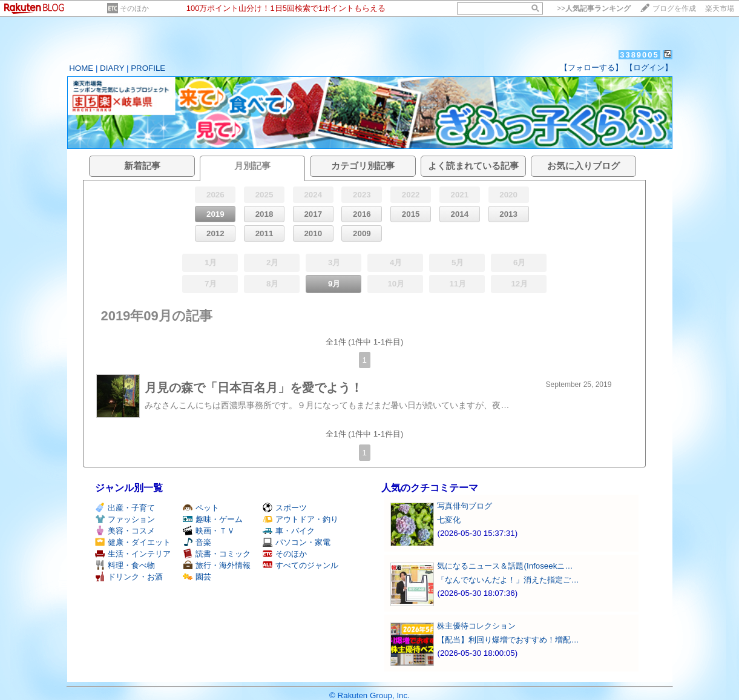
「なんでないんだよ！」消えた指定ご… (508, 580)
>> (594, 8)
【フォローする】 (591, 68)
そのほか (134, 8)
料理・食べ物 (125, 565)
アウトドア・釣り (301, 519)
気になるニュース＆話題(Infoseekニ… (505, 566)
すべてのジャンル (301, 565)
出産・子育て (125, 508)
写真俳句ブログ (465, 506)
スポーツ (285, 508)
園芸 (197, 577)
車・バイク (289, 531)
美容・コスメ (125, 531)
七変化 (449, 520)
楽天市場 (720, 8)
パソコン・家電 (297, 542)
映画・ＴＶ (209, 531)
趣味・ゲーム (213, 519)
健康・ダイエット (133, 542)
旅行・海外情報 (217, 565)
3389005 (639, 55)
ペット (201, 508)
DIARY (112, 68)
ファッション (125, 519)
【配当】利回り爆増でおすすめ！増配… (508, 640)
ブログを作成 (674, 8)
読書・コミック (217, 554)
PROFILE (148, 68)
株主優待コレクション (476, 626)
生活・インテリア (133, 554)
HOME (81, 68)
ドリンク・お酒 (129, 577)
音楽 (197, 542)
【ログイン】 (649, 68)
